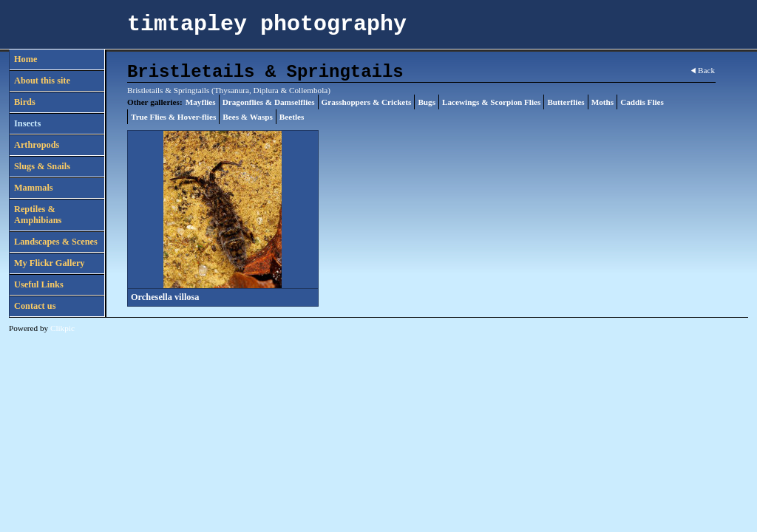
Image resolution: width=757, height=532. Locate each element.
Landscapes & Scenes (56, 242)
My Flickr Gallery (50, 263)
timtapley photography (267, 24)
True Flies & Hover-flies (173, 117)
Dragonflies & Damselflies (269, 102)
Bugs (427, 102)
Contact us (35, 306)
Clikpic (62, 328)
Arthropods (37, 145)
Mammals (34, 188)
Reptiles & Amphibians (38, 215)
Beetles (292, 117)
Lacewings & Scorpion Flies (491, 102)
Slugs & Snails (42, 166)
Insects (27, 123)
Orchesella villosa (165, 297)
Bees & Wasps (248, 117)
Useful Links (39, 284)
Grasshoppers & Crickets (367, 102)
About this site (42, 81)
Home (26, 59)
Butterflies (566, 102)
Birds (25, 102)
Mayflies (201, 102)
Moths (602, 102)
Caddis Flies (642, 102)
